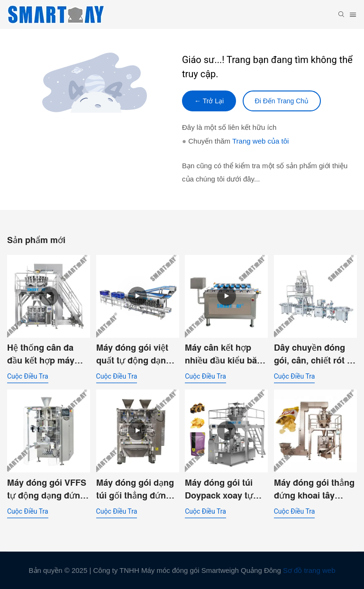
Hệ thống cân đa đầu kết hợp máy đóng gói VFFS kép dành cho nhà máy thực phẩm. (46, 355)
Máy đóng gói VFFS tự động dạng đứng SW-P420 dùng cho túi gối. (47, 490)
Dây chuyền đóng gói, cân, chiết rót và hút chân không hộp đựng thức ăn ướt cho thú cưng (315, 355)
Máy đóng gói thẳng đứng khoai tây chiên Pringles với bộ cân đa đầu (314, 490)
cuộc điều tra (28, 376)
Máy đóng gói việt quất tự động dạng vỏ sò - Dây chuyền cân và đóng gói (135, 355)
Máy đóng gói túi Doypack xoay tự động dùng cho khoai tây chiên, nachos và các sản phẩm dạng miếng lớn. (223, 490)
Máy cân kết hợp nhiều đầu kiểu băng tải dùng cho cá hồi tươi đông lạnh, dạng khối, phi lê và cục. (226, 355)
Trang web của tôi (260, 141)
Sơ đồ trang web (309, 570)
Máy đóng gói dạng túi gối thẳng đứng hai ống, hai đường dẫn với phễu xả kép (137, 490)
